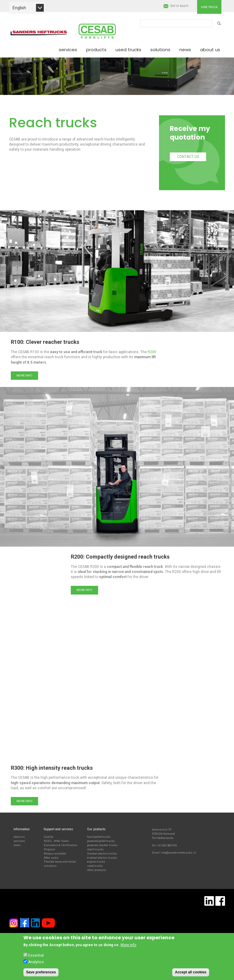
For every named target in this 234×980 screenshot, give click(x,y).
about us (19, 837)
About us (210, 50)
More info (24, 375)
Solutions (160, 50)
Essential (36, 955)
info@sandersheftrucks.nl (178, 853)
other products (97, 870)
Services (68, 50)
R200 (152, 352)
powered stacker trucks (102, 845)
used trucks (95, 866)
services (19, 841)
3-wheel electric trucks (102, 853)
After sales (51, 858)
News (185, 50)
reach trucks (95, 849)
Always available (55, 853)
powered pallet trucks (101, 841)
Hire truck (209, 7)
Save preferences (41, 972)
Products (96, 50)
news (17, 845)
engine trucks (96, 862)
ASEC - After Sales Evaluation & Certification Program (61, 845)
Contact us (188, 157)
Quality (49, 837)
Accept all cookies (191, 972)
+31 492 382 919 (167, 845)
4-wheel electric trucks (102, 858)
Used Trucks (128, 50)
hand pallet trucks (99, 837)
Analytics (36, 962)
